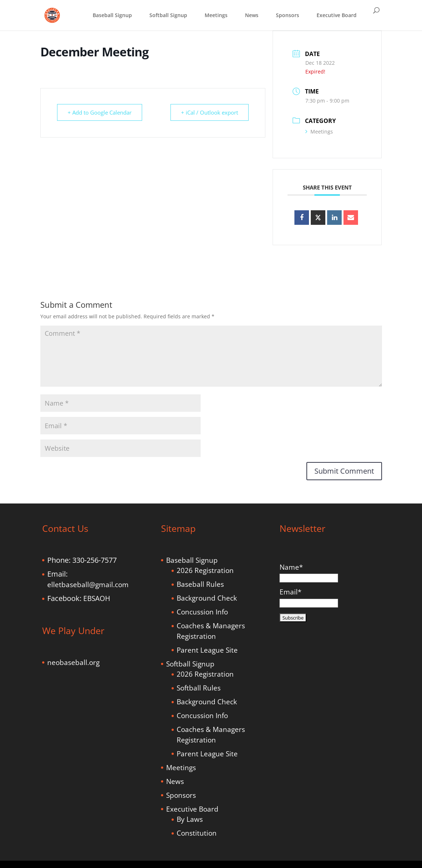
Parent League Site (207, 650)
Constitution (197, 833)
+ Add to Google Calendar (100, 112)
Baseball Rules (200, 584)
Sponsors (288, 15)
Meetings (216, 15)
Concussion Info (202, 612)
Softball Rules (199, 688)
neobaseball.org (73, 662)
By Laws (190, 819)
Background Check (207, 598)
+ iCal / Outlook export (210, 112)
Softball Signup (168, 15)
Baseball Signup (112, 15)
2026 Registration (205, 570)
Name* (309, 572)
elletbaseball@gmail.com (88, 585)
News (252, 15)
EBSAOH (97, 598)
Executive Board (337, 15)
